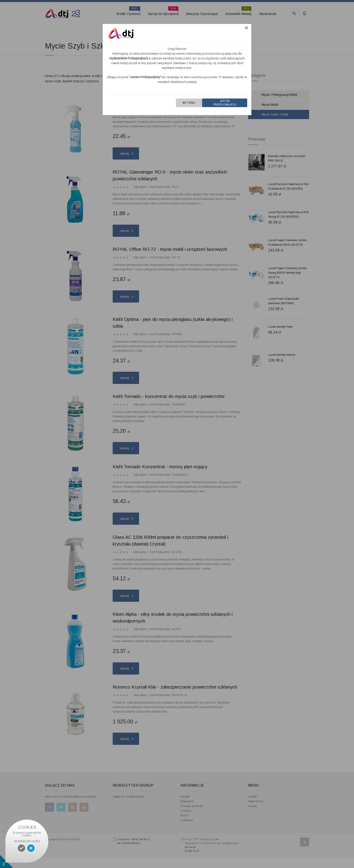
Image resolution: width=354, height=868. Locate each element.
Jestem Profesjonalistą (225, 103)
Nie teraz (189, 103)
